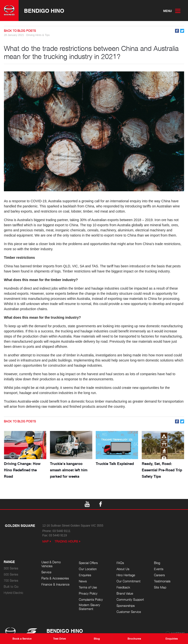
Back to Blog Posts (20, 31)
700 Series (11, 581)
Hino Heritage (126, 575)
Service (46, 572)
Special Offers (88, 563)
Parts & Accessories (55, 578)
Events (159, 569)
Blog (157, 563)
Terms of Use (88, 587)
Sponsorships (126, 606)
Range (9, 562)
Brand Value (125, 593)
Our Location (88, 569)
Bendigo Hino (44, 11)
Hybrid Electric (13, 593)
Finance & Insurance (55, 584)
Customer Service (129, 612)
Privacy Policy (88, 593)
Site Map (160, 587)
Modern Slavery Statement (89, 607)
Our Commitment (129, 581)
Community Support (130, 600)
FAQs (120, 563)
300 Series (11, 568)
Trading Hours (66, 541)
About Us (123, 569)
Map (46, 541)
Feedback (123, 587)
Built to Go (11, 587)
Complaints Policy (91, 600)
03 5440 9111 (61, 531)
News (83, 581)
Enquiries (85, 575)
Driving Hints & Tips (38, 35)
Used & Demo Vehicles (51, 564)
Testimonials (162, 581)
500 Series (11, 574)
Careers (159, 575)
